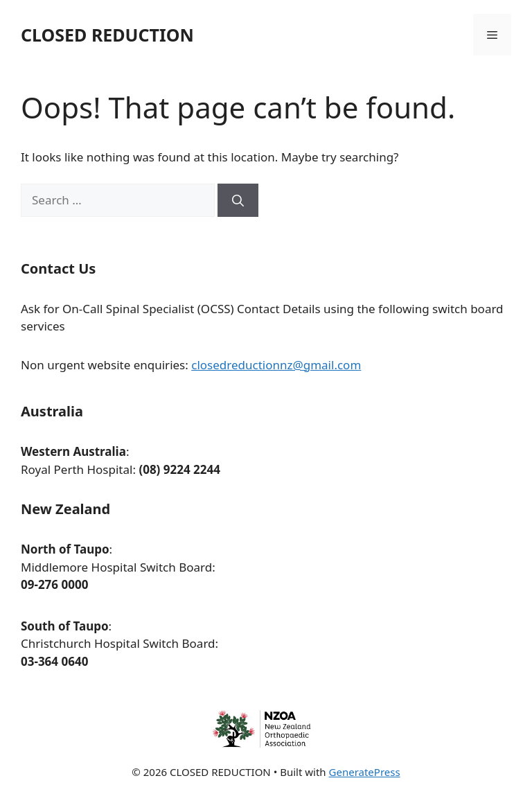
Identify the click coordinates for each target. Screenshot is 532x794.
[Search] (238, 200)
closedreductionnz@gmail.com (276, 365)
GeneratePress (365, 772)
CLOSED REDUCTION (107, 35)
